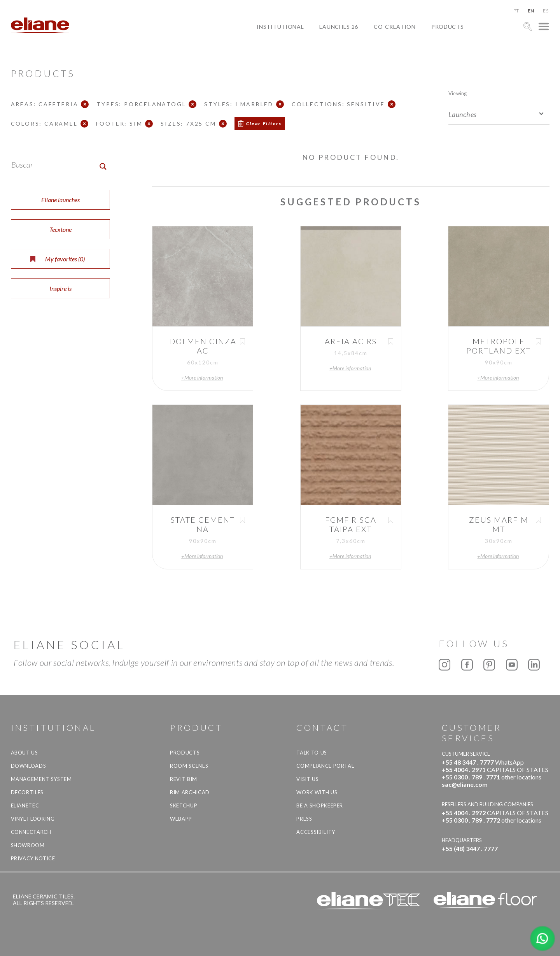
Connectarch (31, 832)
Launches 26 (339, 27)
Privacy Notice (33, 858)
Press (304, 819)
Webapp (181, 819)
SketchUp (184, 805)
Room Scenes (189, 766)
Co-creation (395, 27)
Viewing (458, 93)
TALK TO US (312, 753)
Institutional (280, 27)
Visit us (307, 779)
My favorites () (58, 259)
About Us (24, 753)
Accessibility (316, 832)
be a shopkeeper (320, 805)
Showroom (28, 845)
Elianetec (25, 805)
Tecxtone (60, 229)
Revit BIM (184, 779)
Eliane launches (60, 200)
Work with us (317, 792)
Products (448, 27)
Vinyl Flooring (33, 819)
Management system (41, 779)
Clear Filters (264, 123)
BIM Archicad (190, 792)
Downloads (29, 766)
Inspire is (60, 288)
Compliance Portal (325, 766)
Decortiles (27, 792)
